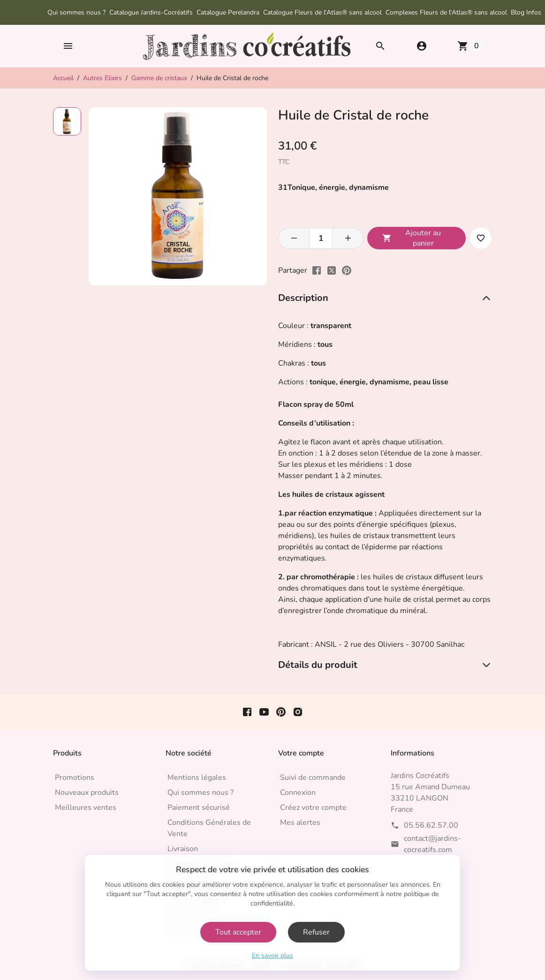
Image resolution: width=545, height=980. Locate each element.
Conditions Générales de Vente (209, 828)
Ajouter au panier (412, 238)
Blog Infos (526, 12)
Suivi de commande (313, 778)
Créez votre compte (313, 808)
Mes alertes (300, 823)
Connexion (298, 793)
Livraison (183, 849)
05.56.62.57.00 (431, 825)
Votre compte (301, 753)
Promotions (75, 778)
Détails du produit (318, 665)
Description (303, 298)
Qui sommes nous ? (76, 12)
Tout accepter (238, 932)
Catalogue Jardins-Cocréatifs (151, 12)
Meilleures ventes (86, 808)
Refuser (316, 932)
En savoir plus (272, 955)
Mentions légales (197, 778)
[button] (68, 46)
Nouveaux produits (87, 793)
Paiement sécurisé (199, 808)
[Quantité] (321, 238)
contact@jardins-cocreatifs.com (432, 844)
